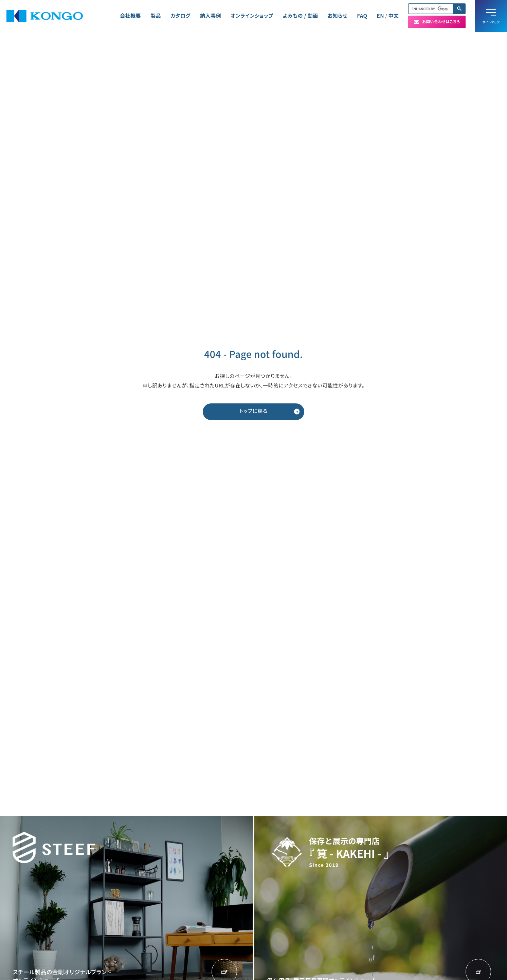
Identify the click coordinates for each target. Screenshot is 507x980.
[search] (430, 9)
